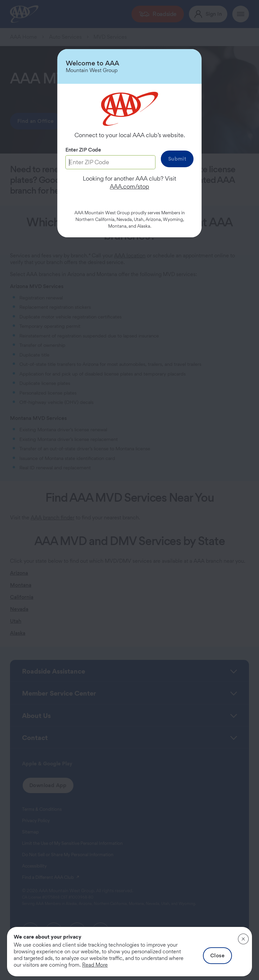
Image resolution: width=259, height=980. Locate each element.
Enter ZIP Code (83, 150)
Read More (95, 965)
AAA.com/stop (129, 186)
